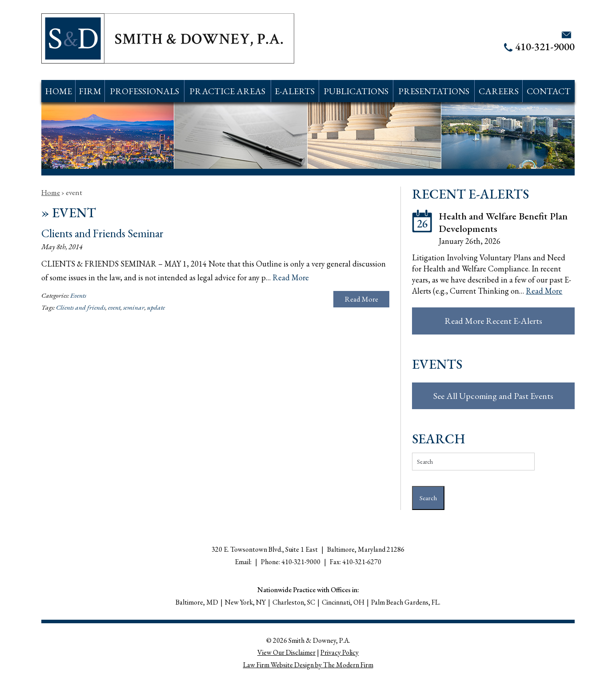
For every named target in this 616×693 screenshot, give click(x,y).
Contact (549, 91)
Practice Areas (227, 91)
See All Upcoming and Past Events (493, 396)
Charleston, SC (294, 602)
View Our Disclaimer (286, 652)
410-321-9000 (545, 46)
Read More (291, 277)
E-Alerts (295, 91)
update (156, 307)
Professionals (144, 91)
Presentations (434, 91)
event (114, 307)
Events (78, 295)
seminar (134, 307)
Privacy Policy (340, 652)
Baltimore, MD (197, 602)
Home (58, 91)
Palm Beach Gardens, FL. (406, 602)
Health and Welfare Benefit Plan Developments (503, 222)
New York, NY (245, 602)
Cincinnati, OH (343, 602)
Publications (356, 91)
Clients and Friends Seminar (102, 233)
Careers (499, 91)
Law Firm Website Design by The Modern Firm (308, 665)
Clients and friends (81, 307)
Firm (90, 91)
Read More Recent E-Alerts (493, 321)
